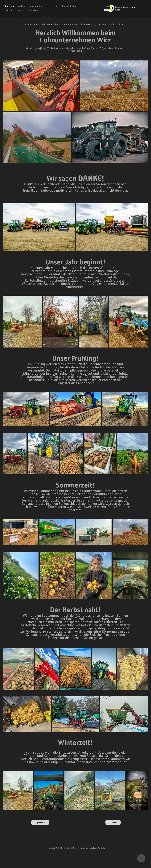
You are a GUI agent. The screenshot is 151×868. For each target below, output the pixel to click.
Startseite (10, 6)
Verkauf (22, 6)
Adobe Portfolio (98, 848)
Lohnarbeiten (36, 6)
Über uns (9, 10)
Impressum (34, 10)
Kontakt (21, 10)
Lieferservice (52, 6)
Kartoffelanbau (70, 6)
